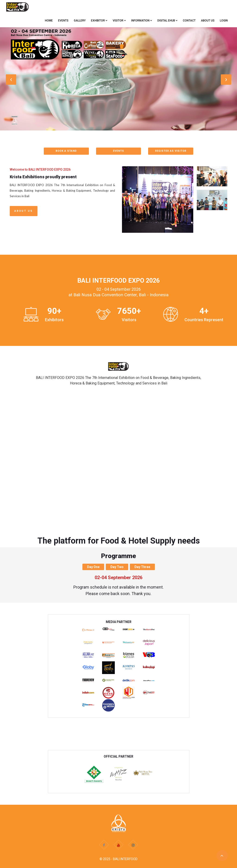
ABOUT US (208, 21)
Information (142, 21)
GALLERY (80, 21)
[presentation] (11, 80)
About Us (24, 211)
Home (49, 21)
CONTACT (189, 21)
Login (224, 21)
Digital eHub (167, 21)
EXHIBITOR (99, 21)
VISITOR (119, 21)
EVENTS (63, 21)
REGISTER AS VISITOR (171, 151)
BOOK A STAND (66, 151)
